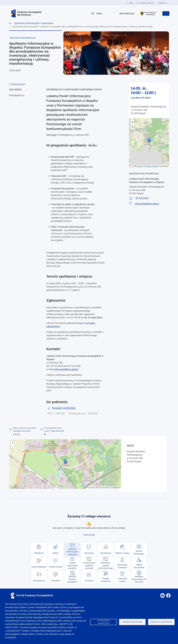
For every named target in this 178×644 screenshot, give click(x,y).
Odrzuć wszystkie (132, 622)
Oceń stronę (89, 535)
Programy (163, 3)
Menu (100, 13)
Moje (130, 3)
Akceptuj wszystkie (161, 622)
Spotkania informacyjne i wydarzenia (34, 23)
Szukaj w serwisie (145, 3)
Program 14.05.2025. (64, 408)
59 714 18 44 (142, 198)
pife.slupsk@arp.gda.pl (66, 369)
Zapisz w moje (18, 84)
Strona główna (10, 23)
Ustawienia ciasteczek (104, 622)
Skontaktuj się (127, 13)
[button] (149, 140)
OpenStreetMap (152, 166)
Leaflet (139, 166)
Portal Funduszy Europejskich (32, 595)
